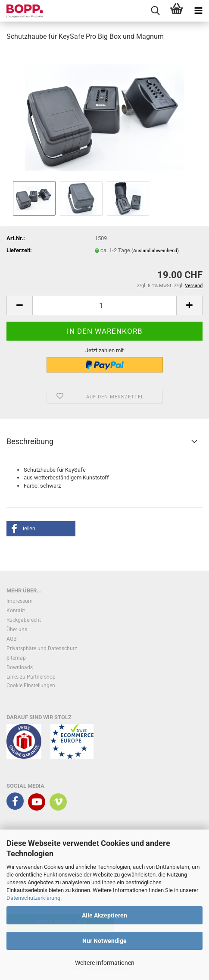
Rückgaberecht (24, 620)
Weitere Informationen (105, 963)
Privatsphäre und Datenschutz (42, 648)
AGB (11, 639)
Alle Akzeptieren (104, 915)
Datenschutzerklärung (33, 898)
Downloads (20, 667)
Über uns (17, 629)
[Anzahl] (104, 305)
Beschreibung (30, 441)
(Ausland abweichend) (155, 251)
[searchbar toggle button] (155, 11)
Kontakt (16, 611)
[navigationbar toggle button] (198, 11)
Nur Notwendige (104, 941)
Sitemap (16, 658)
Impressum (20, 601)
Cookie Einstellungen (31, 686)
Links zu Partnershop (31, 677)
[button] (19, 305)
